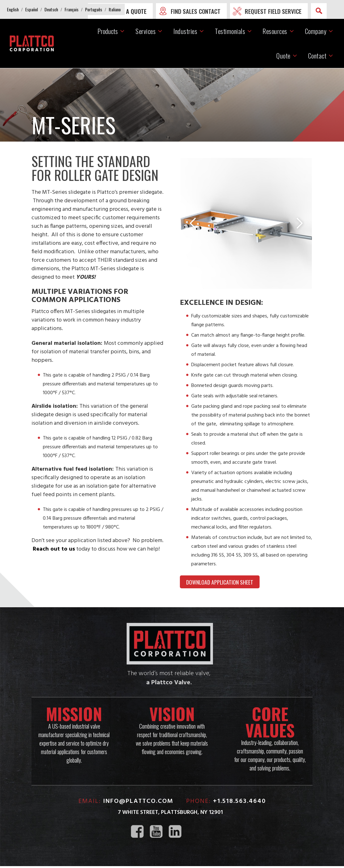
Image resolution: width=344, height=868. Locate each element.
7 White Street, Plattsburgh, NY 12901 (170, 814)
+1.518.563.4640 (239, 803)
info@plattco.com (138, 803)
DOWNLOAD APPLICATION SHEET (220, 583)
